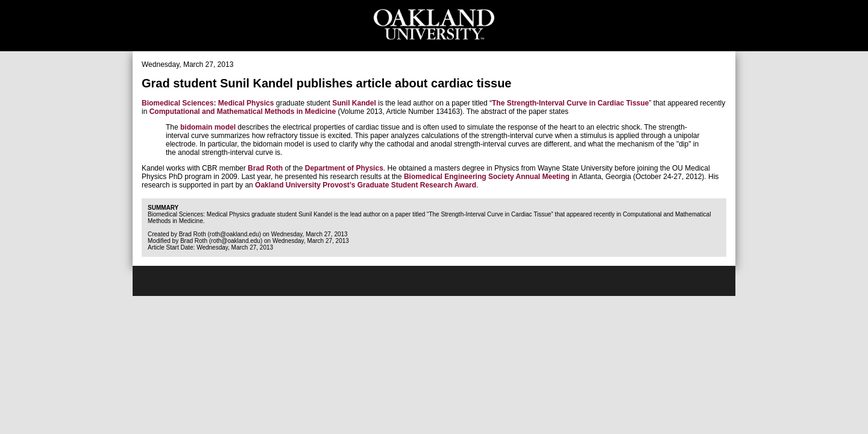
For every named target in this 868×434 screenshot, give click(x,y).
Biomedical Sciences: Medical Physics (208, 103)
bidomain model (208, 127)
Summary (163, 208)
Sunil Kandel (354, 103)
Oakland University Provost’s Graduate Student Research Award (366, 185)
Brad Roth (265, 168)
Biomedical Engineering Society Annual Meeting (487, 177)
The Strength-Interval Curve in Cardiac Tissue (571, 103)
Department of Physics (344, 168)
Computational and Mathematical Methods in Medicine (243, 112)
